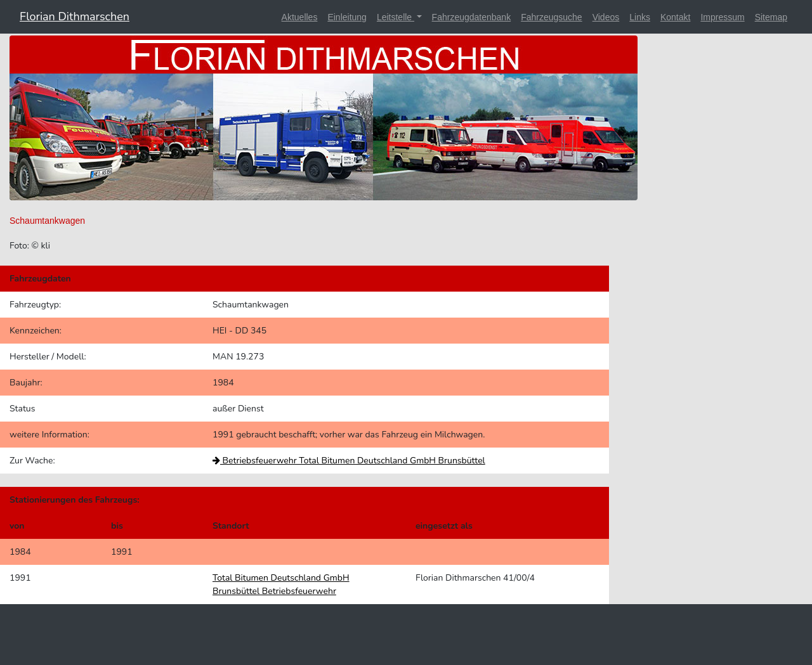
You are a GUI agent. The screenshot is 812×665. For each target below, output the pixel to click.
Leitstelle (396, 17)
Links (640, 17)
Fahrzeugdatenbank (472, 17)
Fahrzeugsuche (552, 17)
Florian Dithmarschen (75, 16)
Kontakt (675, 17)
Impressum (722, 17)
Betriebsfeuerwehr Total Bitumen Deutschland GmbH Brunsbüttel (349, 461)
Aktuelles (300, 17)
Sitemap (771, 17)
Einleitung (347, 17)
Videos (606, 17)
